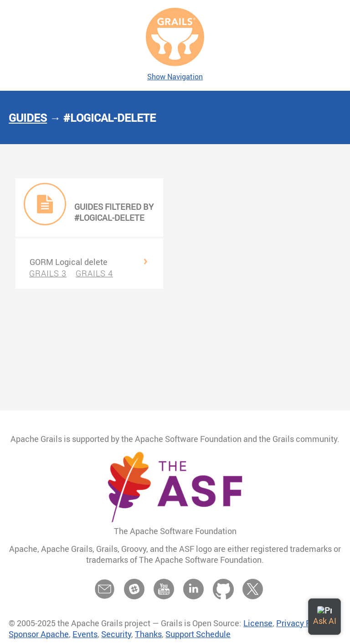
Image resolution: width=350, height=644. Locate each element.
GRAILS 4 (94, 273)
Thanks (148, 634)
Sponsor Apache (39, 634)
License (258, 623)
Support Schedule (198, 634)
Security (116, 634)
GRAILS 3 (48, 273)
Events (85, 634)
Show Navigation (175, 77)
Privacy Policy (302, 623)
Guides (28, 118)
